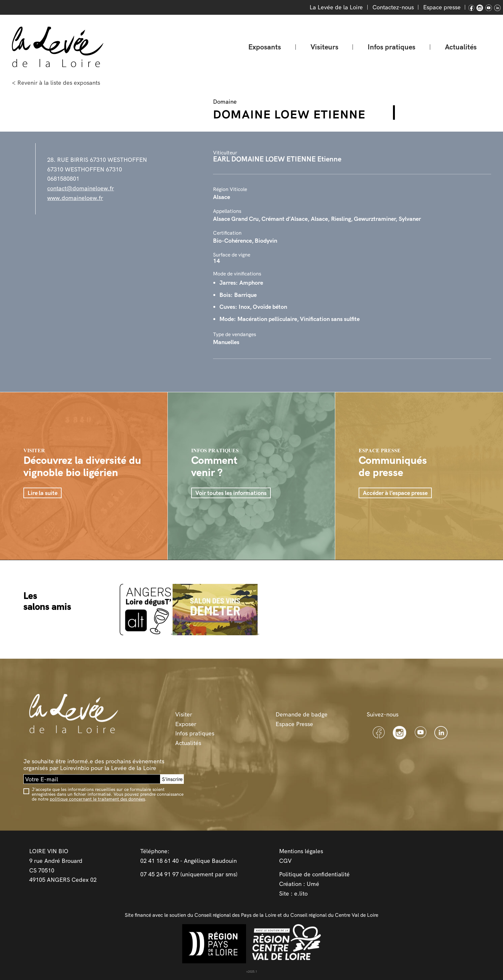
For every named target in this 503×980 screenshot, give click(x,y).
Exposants (265, 47)
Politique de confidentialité (314, 874)
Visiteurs (324, 47)
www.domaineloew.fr (75, 198)
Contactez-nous (393, 7)
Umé (313, 884)
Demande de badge (302, 714)
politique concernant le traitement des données (97, 799)
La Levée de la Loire (336, 7)
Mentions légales (301, 851)
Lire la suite (43, 493)
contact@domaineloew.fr (81, 188)
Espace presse (442, 7)
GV (287, 861)
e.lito (301, 893)
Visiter (184, 714)
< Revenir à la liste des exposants (56, 83)
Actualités (461, 47)
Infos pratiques (392, 47)
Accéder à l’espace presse (395, 493)
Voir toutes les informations (231, 493)
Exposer (186, 724)
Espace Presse (294, 724)
